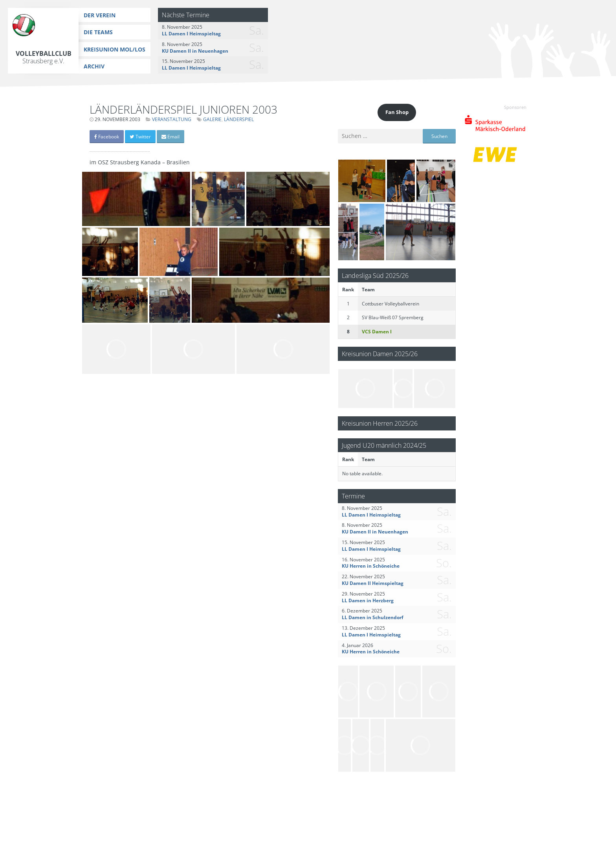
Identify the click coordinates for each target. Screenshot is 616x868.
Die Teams (98, 32)
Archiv (94, 66)
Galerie (212, 119)
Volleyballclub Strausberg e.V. (44, 57)
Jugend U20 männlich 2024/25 (384, 445)
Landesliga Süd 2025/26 (375, 275)
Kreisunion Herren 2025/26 (380, 423)
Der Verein (100, 15)
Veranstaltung (172, 119)
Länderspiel (239, 119)
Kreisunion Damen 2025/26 (380, 354)
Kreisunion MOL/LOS (115, 49)
